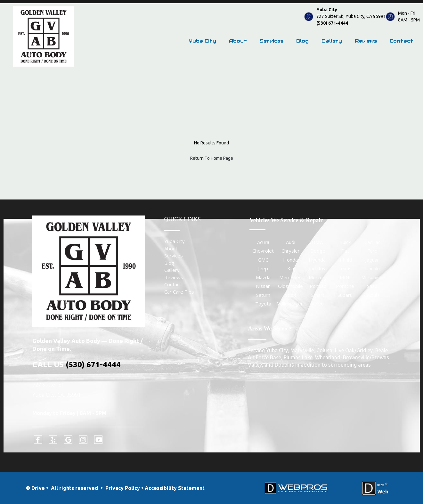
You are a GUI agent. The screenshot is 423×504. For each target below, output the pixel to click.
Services (272, 41)
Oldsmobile (290, 286)
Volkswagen (290, 304)
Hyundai (318, 260)
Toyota (263, 304)
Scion (291, 295)
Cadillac (372, 242)
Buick (345, 242)
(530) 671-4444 (332, 23)
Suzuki (372, 295)
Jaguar (372, 260)
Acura (263, 242)
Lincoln (372, 268)
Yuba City (202, 41)
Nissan (263, 286)
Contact (402, 41)
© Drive (35, 488)
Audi (291, 242)
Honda (290, 260)
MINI (345, 277)
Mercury (318, 277)
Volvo (318, 304)
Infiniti (345, 260)
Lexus (345, 268)
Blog (302, 41)
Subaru (345, 295)
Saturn (263, 295)
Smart (318, 295)
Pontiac (318, 286)
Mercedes (290, 277)
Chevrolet (263, 251)
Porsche (345, 286)
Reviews (366, 41)
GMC (263, 260)
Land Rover (318, 268)
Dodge (318, 251)
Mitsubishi (372, 277)
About (238, 41)
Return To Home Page (212, 158)
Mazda (263, 277)
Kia (291, 268)
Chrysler (291, 251)
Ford (372, 251)
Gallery (332, 41)
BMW (318, 242)
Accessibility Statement (175, 488)
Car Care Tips (179, 292)
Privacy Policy (123, 488)
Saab (372, 286)
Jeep (263, 268)
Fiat (345, 251)
